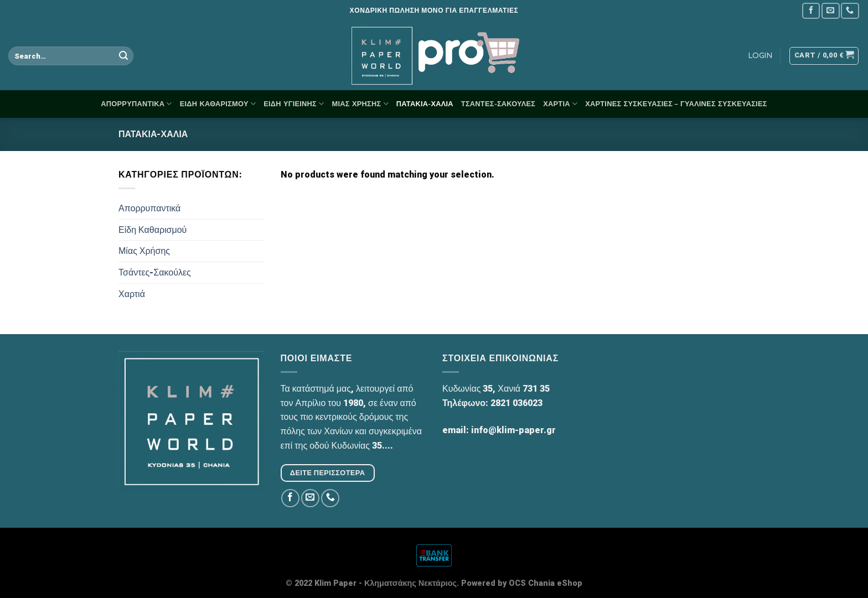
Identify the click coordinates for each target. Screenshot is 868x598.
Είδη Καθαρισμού (218, 104)
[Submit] (123, 56)
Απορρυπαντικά (136, 104)
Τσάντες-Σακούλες (498, 104)
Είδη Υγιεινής (294, 104)
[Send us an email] (830, 11)
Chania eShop (555, 583)
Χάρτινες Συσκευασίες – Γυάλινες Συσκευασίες (676, 104)
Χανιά (509, 389)
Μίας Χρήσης (360, 104)
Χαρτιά (560, 104)
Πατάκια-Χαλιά (425, 104)
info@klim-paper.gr (513, 430)
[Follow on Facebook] (811, 11)
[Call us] (850, 11)
